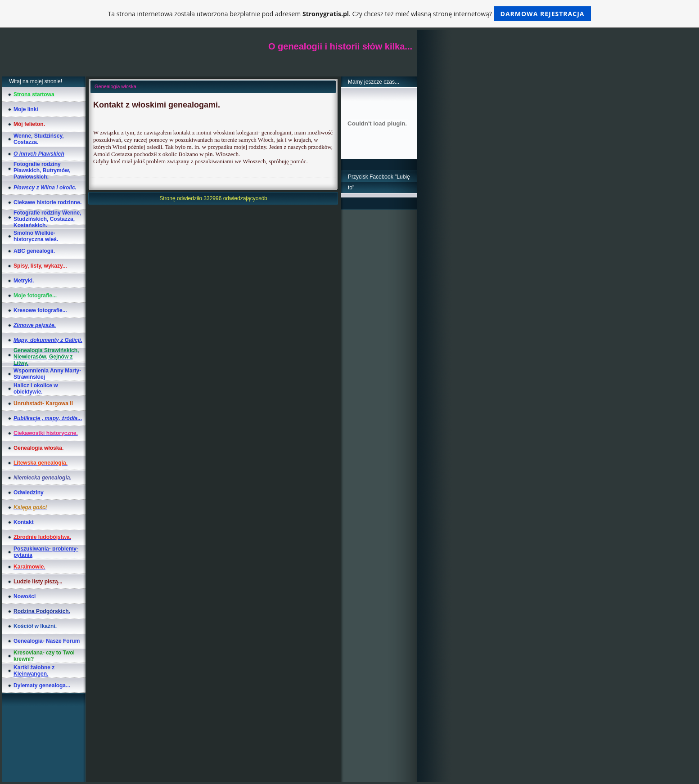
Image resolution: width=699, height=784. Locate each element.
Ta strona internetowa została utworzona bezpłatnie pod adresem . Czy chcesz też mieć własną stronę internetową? (350, 14)
